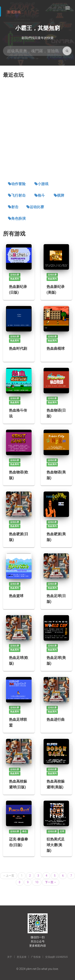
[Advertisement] (37, 130)
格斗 (41, 195)
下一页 (51, 882)
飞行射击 (18, 195)
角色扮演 (18, 219)
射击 (15, 207)
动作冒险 (18, 184)
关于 (10, 957)
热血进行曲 (56, 719)
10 (37, 882)
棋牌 (61, 195)
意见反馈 (22, 957)
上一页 (9, 876)
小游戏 (43, 184)
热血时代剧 (18, 348)
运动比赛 (37, 207)
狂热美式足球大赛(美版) (56, 845)
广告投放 (36, 957)
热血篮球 (16, 596)
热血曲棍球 (56, 348)
